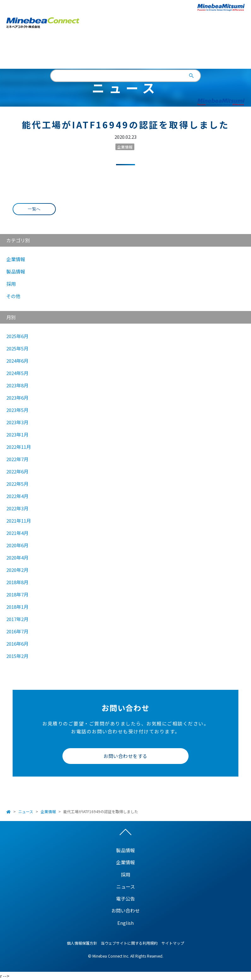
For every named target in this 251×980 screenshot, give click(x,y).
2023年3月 (17, 422)
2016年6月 (17, 644)
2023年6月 (17, 398)
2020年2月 (17, 570)
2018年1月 (17, 607)
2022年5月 (17, 484)
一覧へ (34, 209)
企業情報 (125, 147)
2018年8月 (17, 582)
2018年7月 (17, 594)
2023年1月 (17, 434)
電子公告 (125, 898)
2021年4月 (17, 533)
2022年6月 (17, 471)
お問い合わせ (125, 910)
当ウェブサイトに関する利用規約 (129, 943)
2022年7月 (17, 459)
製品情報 (16, 271)
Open (240, 22)
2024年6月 (17, 361)
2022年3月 (17, 508)
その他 (13, 296)
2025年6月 (17, 336)
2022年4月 (17, 496)
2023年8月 (17, 385)
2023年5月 (17, 410)
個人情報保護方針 (82, 943)
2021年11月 (19, 521)
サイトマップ (173, 943)
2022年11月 (19, 447)
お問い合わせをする (125, 756)
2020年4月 (17, 557)
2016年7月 (17, 631)
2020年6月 (17, 545)
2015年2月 (17, 656)
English (126, 52)
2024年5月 (17, 373)
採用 (11, 284)
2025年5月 (17, 348)
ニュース (26, 811)
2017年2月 (17, 619)
